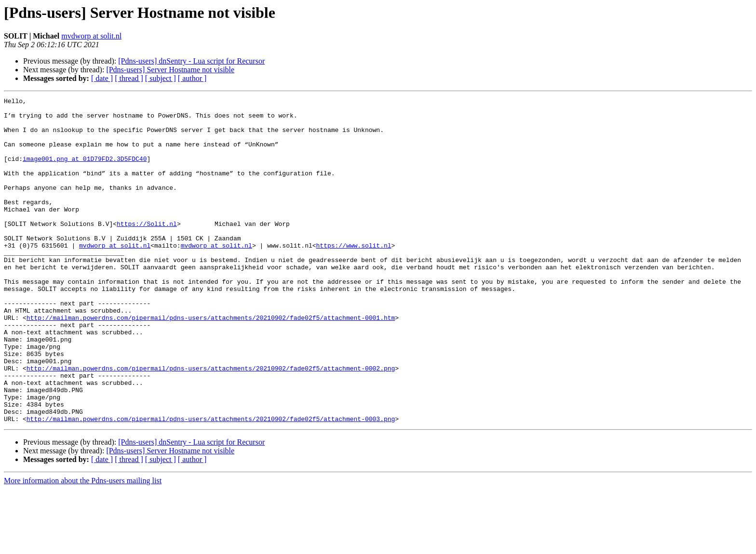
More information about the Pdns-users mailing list (83, 546)
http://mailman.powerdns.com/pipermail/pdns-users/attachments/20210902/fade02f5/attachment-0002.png (211, 423)
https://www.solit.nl (353, 276)
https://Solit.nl (147, 250)
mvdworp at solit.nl (91, 36)
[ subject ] (161, 78)
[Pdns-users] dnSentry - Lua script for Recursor (191, 61)
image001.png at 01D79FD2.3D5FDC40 (85, 171)
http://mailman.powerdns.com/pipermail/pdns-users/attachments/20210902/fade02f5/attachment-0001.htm (211, 362)
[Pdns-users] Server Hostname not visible (170, 70)
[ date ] (102, 78)
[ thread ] (129, 78)
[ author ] (192, 78)
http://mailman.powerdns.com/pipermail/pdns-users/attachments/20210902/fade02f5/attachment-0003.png (211, 484)
